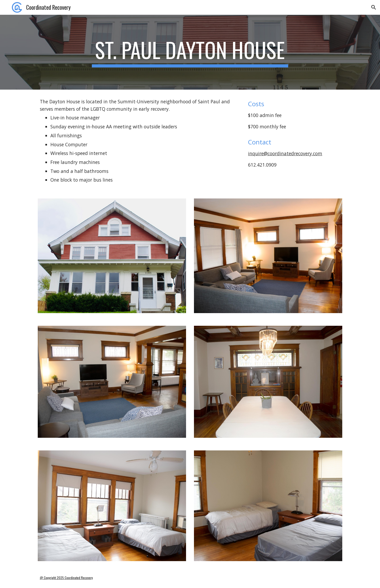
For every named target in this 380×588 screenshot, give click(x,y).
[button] (374, 7)
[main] (190, 52)
